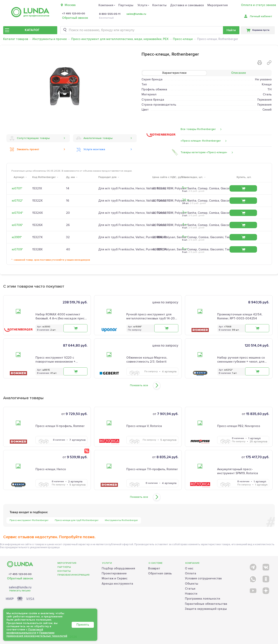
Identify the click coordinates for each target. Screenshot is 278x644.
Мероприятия (218, 5)
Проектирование (114, 573)
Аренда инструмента (117, 584)
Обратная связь (160, 573)
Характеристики (174, 73)
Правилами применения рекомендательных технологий (37, 634)
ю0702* (17, 201)
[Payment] (20, 599)
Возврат (154, 568)
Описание (239, 73)
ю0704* (17, 213)
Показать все (139, 385)
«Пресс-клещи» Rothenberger (201, 141)
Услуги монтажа (91, 149)
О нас (189, 568)
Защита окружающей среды (206, 609)
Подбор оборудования (118, 568)
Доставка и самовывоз (187, 5)
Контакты (159, 5)
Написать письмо (20, 591)
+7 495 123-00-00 (74, 14)
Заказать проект (24, 149)
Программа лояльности (203, 599)
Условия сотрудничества (203, 578)
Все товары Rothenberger (198, 129)
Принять (83, 625)
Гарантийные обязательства (206, 604)
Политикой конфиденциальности (25, 631)
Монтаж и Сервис (115, 578)
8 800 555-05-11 (110, 14)
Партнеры (126, 5)
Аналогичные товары (94, 138)
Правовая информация (73, 575)
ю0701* (17, 188)
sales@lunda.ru (136, 14)
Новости (191, 594)
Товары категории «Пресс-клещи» (204, 152)
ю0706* (17, 225)
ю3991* (17, 237)
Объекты (192, 584)
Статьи (190, 589)
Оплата (191, 573)
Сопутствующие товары (30, 138)
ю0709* (17, 249)
